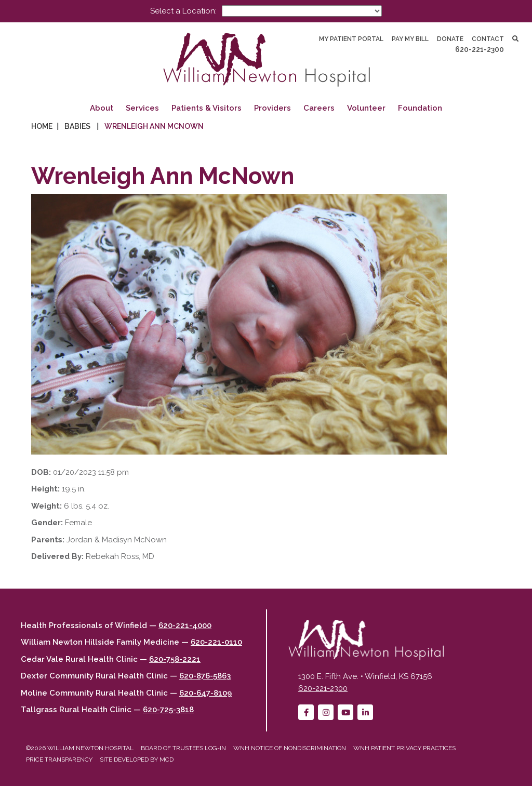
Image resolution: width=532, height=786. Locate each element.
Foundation (420, 108)
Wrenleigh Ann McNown (154, 126)
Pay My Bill (410, 39)
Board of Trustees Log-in (183, 748)
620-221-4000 (185, 625)
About (102, 108)
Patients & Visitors (207, 108)
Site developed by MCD (137, 760)
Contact (488, 39)
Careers (319, 108)
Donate (450, 39)
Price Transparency (59, 760)
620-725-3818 (168, 710)
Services (142, 108)
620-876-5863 (205, 676)
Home (42, 126)
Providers (272, 108)
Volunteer (366, 108)
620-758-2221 (175, 659)
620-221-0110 (216, 642)
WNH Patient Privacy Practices (404, 748)
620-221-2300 (480, 49)
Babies (77, 126)
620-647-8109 (205, 693)
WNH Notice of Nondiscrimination (290, 748)
